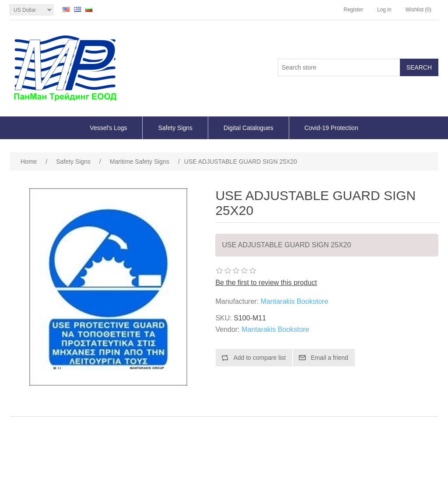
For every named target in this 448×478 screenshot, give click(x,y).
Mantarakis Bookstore (295, 301)
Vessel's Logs (108, 128)
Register (353, 10)
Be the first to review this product (266, 283)
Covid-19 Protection (331, 128)
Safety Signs (175, 128)
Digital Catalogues (248, 128)
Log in (384, 10)
